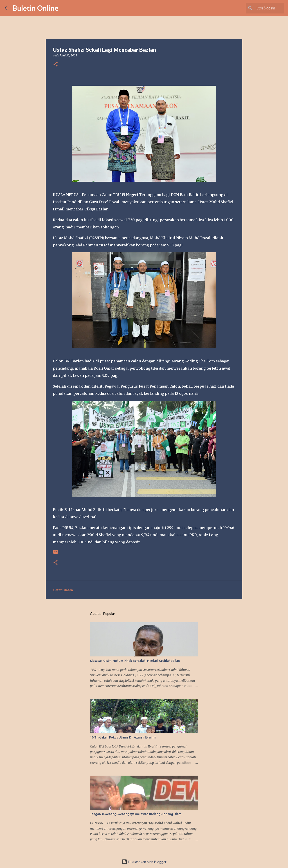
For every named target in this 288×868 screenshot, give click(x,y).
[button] (56, 65)
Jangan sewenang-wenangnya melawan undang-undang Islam (136, 814)
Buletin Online (36, 8)
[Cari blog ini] (261, 8)
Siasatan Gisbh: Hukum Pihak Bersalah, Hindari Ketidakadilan (135, 661)
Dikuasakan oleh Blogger (144, 862)
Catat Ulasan (63, 590)
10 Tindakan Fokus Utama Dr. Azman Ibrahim (123, 737)
